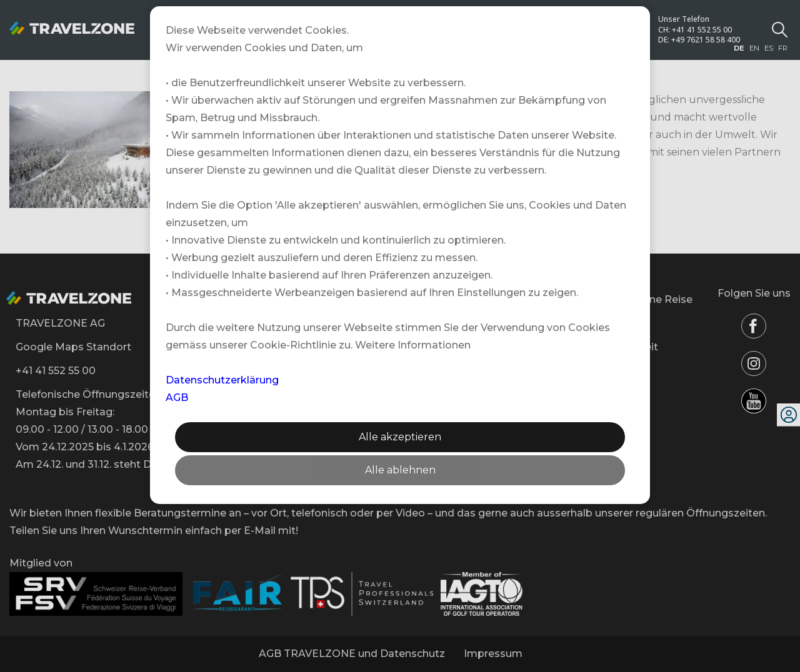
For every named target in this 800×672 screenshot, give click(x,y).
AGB (177, 398)
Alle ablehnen (400, 470)
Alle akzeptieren (400, 437)
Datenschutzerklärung (222, 380)
